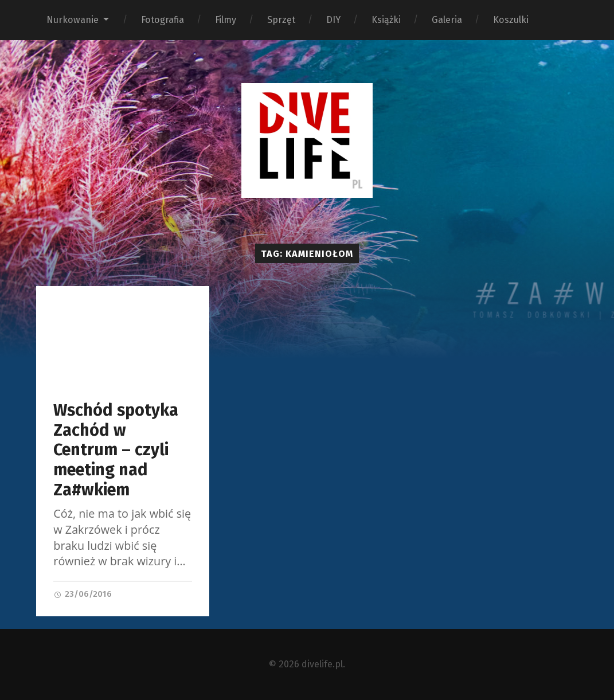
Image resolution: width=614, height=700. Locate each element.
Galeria (447, 20)
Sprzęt (281, 20)
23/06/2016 (83, 594)
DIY (333, 20)
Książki (386, 20)
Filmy (226, 20)
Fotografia (163, 20)
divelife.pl (322, 664)
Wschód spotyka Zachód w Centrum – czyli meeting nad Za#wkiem (116, 450)
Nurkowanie (73, 20)
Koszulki (511, 20)
